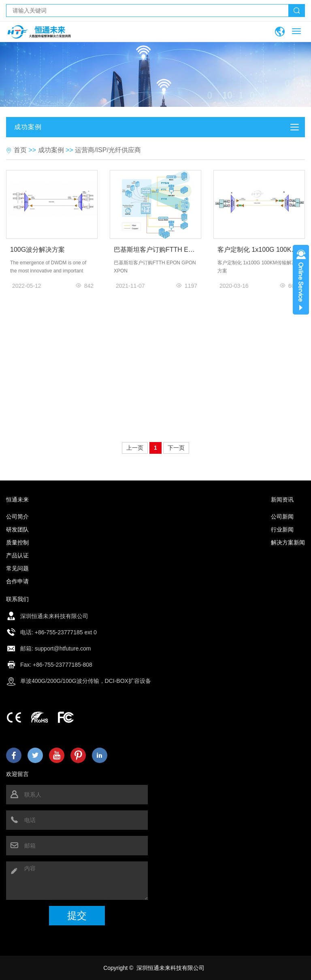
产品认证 (17, 555)
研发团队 (17, 529)
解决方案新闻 (288, 542)
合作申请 (17, 581)
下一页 (176, 448)
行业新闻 (282, 529)
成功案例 (51, 150)
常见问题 (17, 568)
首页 (20, 150)
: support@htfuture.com (61, 648)
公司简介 (17, 517)
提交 (77, 915)
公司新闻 (282, 517)
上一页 (135, 448)
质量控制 (17, 542)
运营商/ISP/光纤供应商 (108, 150)
